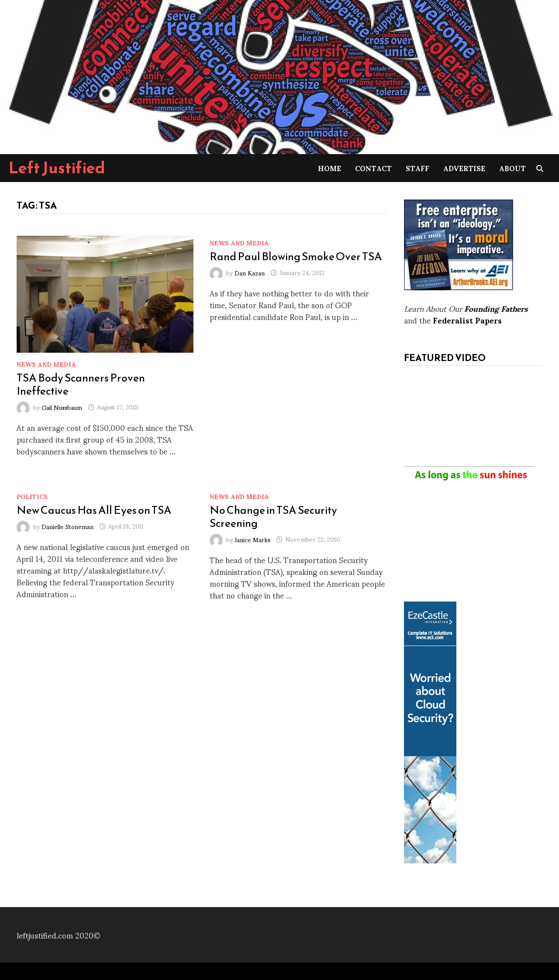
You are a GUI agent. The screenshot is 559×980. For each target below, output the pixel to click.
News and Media (46, 364)
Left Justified (57, 168)
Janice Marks (252, 539)
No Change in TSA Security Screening (273, 516)
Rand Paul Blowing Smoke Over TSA (296, 256)
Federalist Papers (467, 320)
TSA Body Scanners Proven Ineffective (81, 384)
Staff (418, 168)
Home (330, 168)
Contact (373, 168)
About (512, 168)
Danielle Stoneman (67, 526)
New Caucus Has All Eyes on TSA (94, 510)
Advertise (464, 168)
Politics (32, 496)
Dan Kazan (250, 272)
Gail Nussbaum (62, 407)
